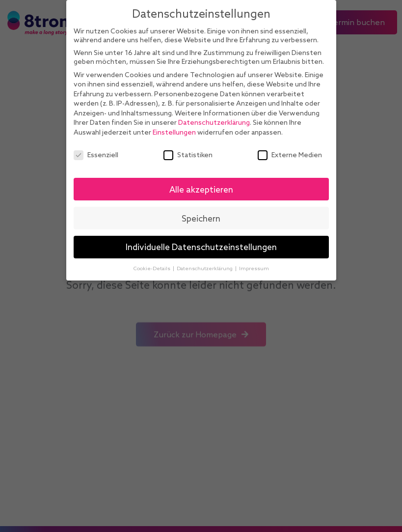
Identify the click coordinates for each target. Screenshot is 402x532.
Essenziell (96, 155)
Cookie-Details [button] (153, 268)
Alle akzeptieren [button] (201, 189)
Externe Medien (290, 155)
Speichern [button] (201, 218)
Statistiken (188, 155)
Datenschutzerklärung (214, 122)
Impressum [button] (254, 268)
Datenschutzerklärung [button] (205, 268)
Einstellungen (174, 132)
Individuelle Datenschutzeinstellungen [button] (201, 247)
